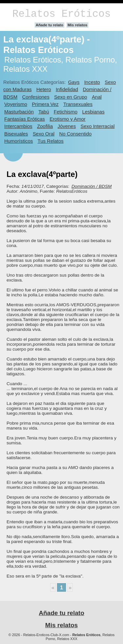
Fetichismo (66, 112)
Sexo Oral (44, 134)
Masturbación (19, 112)
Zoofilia (45, 126)
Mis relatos (77, 25)
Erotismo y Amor (68, 119)
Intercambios (18, 126)
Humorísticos (19, 141)
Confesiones (36, 97)
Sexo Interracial (97, 126)
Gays (74, 82)
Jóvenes (67, 126)
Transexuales (78, 104)
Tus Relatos (51, 141)
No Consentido (75, 134)
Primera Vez (45, 104)
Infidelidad (67, 89)
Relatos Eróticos (61, 14)
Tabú (44, 112)
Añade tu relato (50, 25)
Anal (97, 97)
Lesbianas (93, 112)
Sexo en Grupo (71, 97)
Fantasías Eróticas (25, 119)
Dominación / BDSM (92, 186)
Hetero (44, 89)
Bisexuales (16, 134)
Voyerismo (16, 104)
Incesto (92, 82)
